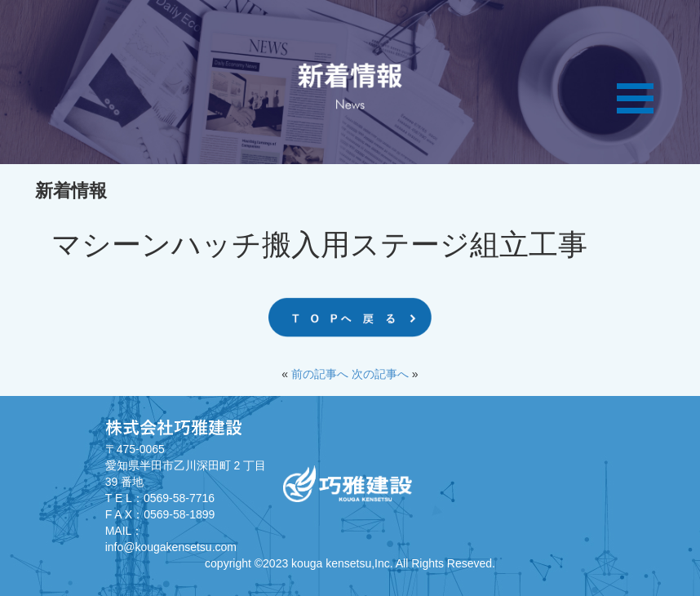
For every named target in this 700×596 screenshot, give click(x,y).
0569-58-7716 (179, 498)
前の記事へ (320, 374)
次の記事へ (380, 374)
